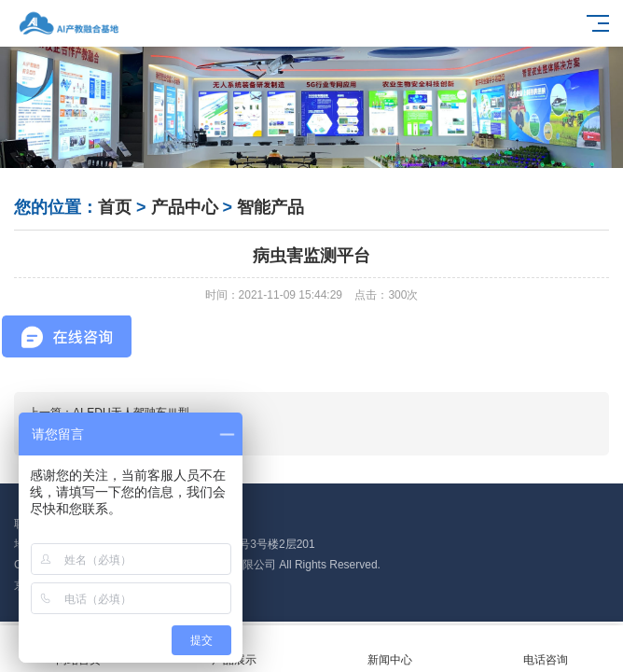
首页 (115, 207)
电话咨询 (545, 649)
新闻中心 (389, 649)
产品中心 (185, 207)
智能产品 (270, 207)
